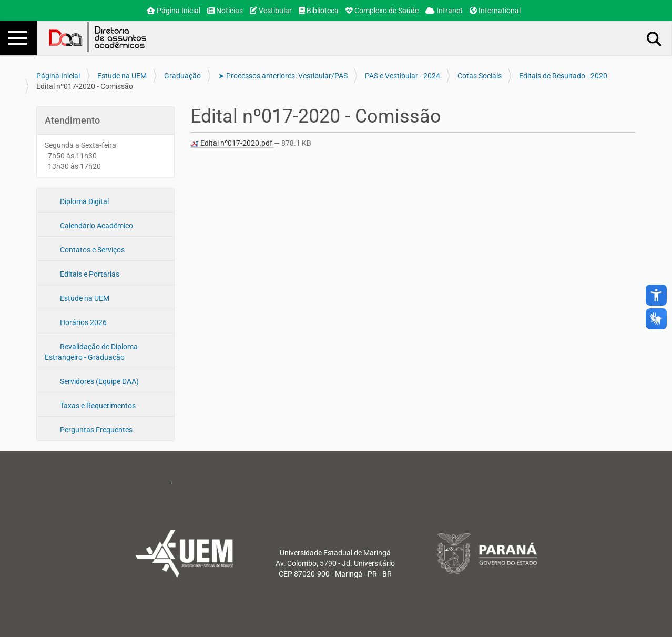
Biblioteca (319, 11)
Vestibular (271, 11)
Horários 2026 (83, 322)
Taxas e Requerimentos (97, 406)
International (495, 11)
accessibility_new (656, 295)
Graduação (182, 76)
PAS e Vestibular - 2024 (403, 76)
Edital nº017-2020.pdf (232, 143)
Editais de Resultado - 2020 (563, 76)
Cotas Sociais (480, 76)
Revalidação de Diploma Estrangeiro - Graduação (91, 352)
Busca (655, 38)
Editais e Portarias (89, 274)
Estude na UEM (122, 76)
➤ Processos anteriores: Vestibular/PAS (283, 76)
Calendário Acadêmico (96, 226)
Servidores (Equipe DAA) (99, 381)
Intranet (444, 11)
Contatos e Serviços (91, 250)
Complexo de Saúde (382, 11)
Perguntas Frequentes (95, 430)
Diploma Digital (84, 201)
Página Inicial (174, 11)
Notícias (225, 11)
